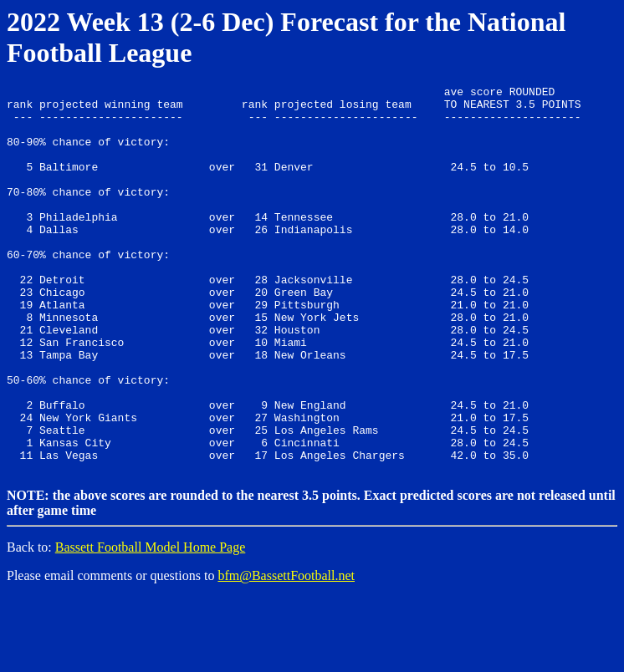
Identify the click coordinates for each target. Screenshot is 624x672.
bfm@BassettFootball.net (286, 651)
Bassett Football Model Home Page (151, 622)
